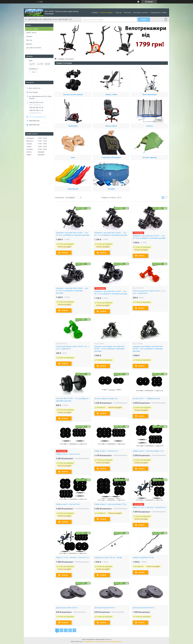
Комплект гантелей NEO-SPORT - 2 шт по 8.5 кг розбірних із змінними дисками (73, 234)
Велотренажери (150, 117)
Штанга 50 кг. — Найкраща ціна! (146, 398)
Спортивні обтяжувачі (111, 179)
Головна (95, 12)
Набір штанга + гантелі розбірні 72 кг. (148, 451)
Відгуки (29, 44)
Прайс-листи (31, 33)
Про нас (119, 12)
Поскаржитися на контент (92, 642)
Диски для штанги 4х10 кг (144, 608)
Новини (29, 36)
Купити (65, 253)
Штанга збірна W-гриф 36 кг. (106, 398)
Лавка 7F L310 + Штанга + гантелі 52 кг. (149, 507)
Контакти (128, 12)
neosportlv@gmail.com (37, 117)
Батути (150, 147)
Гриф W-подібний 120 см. (143, 557)
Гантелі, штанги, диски (73, 117)
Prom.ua (108, 639)
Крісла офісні (111, 148)
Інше (73, 180)
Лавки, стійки (111, 116)
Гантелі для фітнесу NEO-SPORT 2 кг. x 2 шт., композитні (72, 348)
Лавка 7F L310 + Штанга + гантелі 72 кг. (73, 557)
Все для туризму (150, 180)
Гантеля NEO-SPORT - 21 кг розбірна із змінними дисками (72, 400)
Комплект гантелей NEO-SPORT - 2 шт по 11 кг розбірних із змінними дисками (111, 234)
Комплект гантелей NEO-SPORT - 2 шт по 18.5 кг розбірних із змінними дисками (72, 291)
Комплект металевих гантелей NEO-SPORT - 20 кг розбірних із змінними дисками (110, 349)
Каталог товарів (106, 12)
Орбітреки (73, 147)
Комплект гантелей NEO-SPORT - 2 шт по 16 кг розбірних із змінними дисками (149, 237)
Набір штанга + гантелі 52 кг (68, 454)
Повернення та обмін (159, 12)
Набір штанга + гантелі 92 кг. (68, 504)
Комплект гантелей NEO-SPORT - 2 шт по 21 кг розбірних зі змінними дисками (111, 293)
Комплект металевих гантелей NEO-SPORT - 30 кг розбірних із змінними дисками (148, 349)
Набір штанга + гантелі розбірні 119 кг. (111, 504)
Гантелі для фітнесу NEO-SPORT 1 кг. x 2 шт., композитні (149, 292)
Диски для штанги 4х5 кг (105, 608)
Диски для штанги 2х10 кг (67, 608)
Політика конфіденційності (113, 642)
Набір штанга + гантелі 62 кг (106, 451)
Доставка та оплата (141, 12)
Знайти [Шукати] (144, 20)
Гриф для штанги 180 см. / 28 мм (108, 557)
